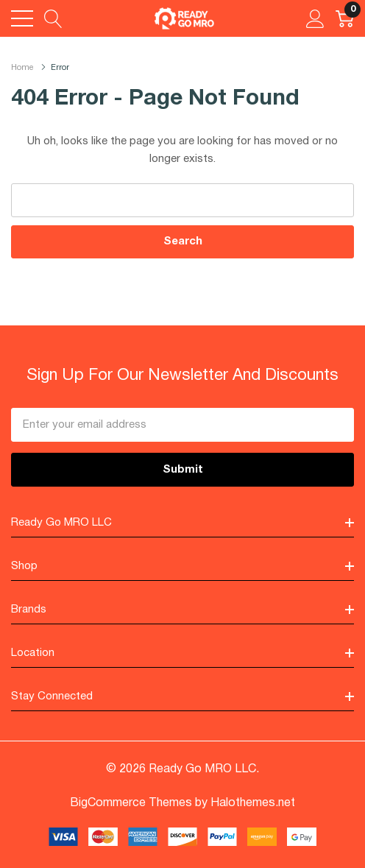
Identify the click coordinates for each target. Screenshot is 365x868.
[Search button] (53, 18)
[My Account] (315, 18)
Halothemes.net (253, 803)
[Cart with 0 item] (345, 18)
